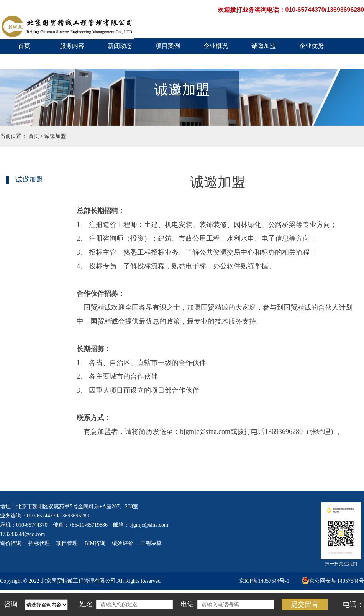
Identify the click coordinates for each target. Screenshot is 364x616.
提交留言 (305, 605)
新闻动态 (120, 46)
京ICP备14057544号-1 (264, 581)
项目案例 (168, 46)
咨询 (11, 604)
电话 (187, 604)
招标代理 (39, 543)
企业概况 (216, 46)
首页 (24, 46)
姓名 (86, 604)
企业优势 (312, 46)
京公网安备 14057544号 (333, 581)
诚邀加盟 (264, 46)
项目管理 (67, 543)
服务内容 (72, 46)
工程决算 (151, 543)
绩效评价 (123, 543)
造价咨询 (11, 543)
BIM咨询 (95, 543)
